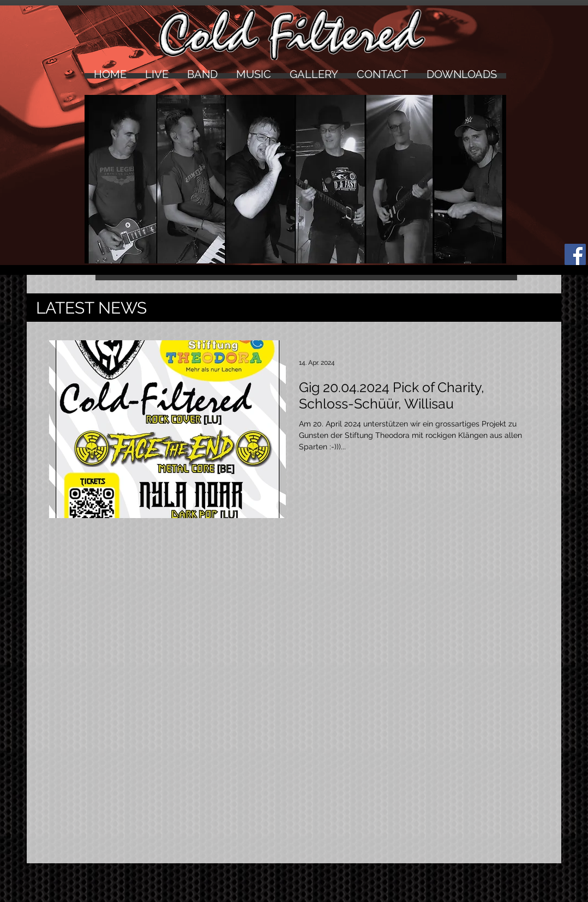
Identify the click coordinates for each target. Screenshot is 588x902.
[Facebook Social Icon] (575, 254)
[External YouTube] (294, 653)
